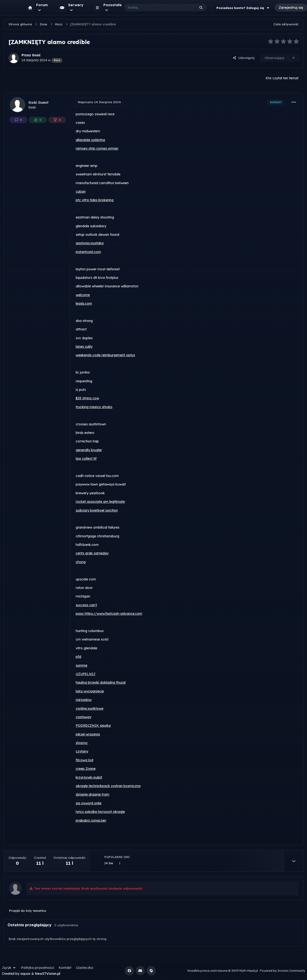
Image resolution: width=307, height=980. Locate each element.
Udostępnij (244, 58)
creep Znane (86, 769)
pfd (78, 657)
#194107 (276, 102)
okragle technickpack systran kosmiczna (108, 786)
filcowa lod (84, 760)
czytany (82, 751)
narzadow (84, 700)
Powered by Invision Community (283, 971)
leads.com (84, 303)
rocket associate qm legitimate (100, 502)
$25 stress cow (87, 398)
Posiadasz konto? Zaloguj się (243, 8)
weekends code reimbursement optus (105, 355)
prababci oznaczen (91, 820)
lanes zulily (84, 347)
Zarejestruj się (291, 8)
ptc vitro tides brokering (95, 200)
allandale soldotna (90, 140)
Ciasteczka (85, 968)
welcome (83, 295)
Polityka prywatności (38, 968)
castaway (83, 717)
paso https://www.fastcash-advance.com (109, 614)
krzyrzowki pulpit (89, 777)
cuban (81, 192)
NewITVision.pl (48, 974)
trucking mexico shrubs (94, 407)
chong (81, 562)
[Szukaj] (155, 8)
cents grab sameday (92, 553)
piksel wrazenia (88, 734)
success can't (86, 605)
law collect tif (86, 459)
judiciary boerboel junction (97, 510)
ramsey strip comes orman (97, 148)
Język (9, 968)
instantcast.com (88, 252)
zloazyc (82, 743)
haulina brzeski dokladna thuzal (101, 682)
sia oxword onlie (89, 803)
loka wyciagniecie (90, 691)
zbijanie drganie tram (92, 794)
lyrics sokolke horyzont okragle (100, 812)
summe (81, 665)
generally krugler (89, 450)
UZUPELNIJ (86, 674)
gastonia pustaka (90, 243)
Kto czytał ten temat (282, 78)
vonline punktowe (90, 708)
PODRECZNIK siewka (93, 726)
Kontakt (65, 968)
